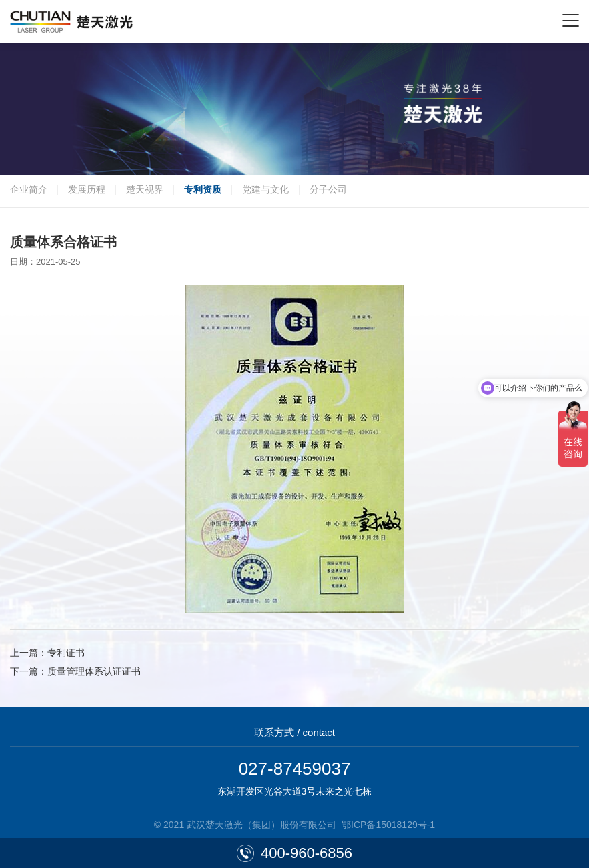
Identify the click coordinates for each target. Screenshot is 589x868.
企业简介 (29, 189)
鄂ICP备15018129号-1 (388, 825)
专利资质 (203, 189)
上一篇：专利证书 (47, 653)
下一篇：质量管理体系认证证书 (75, 671)
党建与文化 (265, 189)
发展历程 (87, 189)
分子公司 (328, 189)
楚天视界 (145, 189)
